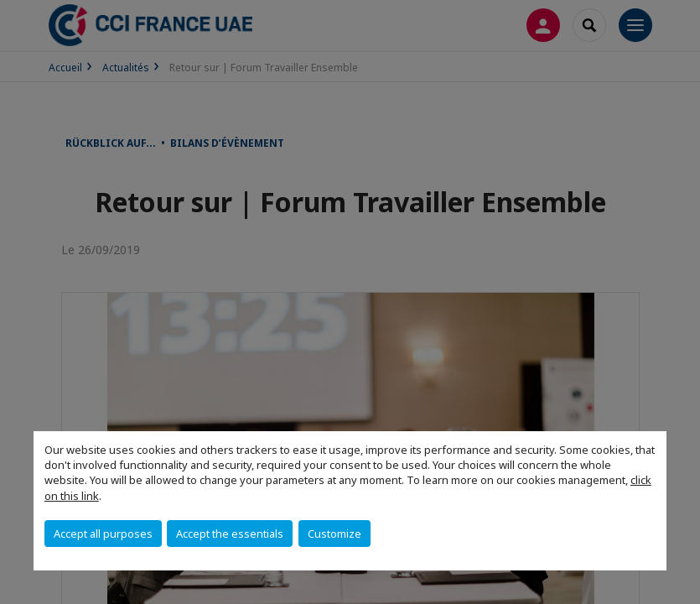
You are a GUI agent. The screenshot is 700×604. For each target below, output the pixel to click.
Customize (334, 534)
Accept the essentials (230, 534)
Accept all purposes (103, 534)
